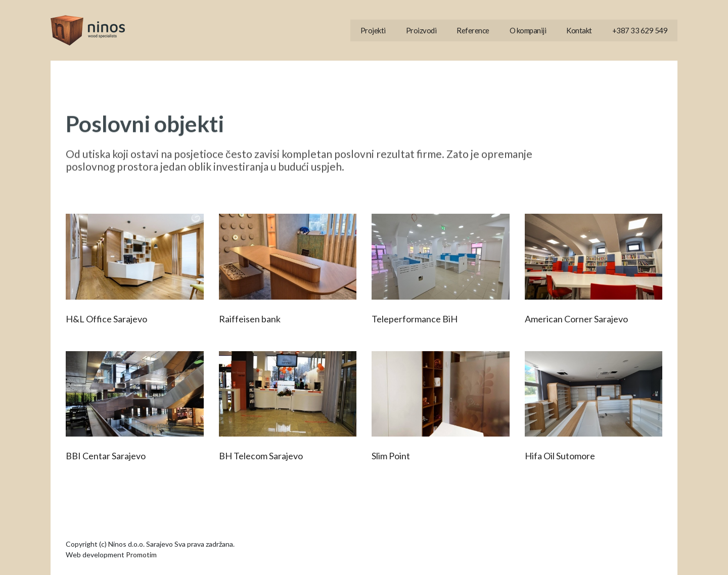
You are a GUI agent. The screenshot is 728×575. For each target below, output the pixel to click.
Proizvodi (421, 30)
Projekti (373, 30)
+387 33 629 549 (640, 30)
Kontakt (579, 30)
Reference (473, 30)
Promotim (141, 555)
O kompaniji (528, 30)
